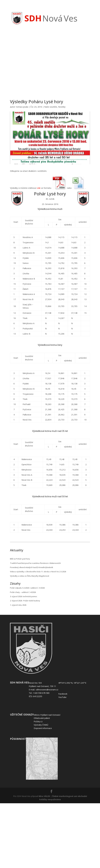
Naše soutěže (51, 107)
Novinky (62, 107)
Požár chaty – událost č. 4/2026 (23, 592)
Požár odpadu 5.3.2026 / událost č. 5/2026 (27, 588)
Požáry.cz (38, 721)
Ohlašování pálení (42, 718)
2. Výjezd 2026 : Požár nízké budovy (25, 601)
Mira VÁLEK (44, 796)
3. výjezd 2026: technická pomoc (24, 596)
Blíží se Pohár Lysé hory (20, 559)
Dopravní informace (43, 728)
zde (39, 188)
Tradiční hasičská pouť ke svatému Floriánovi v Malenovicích (35, 563)
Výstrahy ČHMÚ (41, 725)
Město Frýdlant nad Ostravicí (47, 715)
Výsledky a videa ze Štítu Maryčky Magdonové (30, 576)
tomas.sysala (22, 107)
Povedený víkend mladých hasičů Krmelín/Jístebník (32, 567)
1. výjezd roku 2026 (18, 605)
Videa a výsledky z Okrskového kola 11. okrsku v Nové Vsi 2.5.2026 (38, 572)
